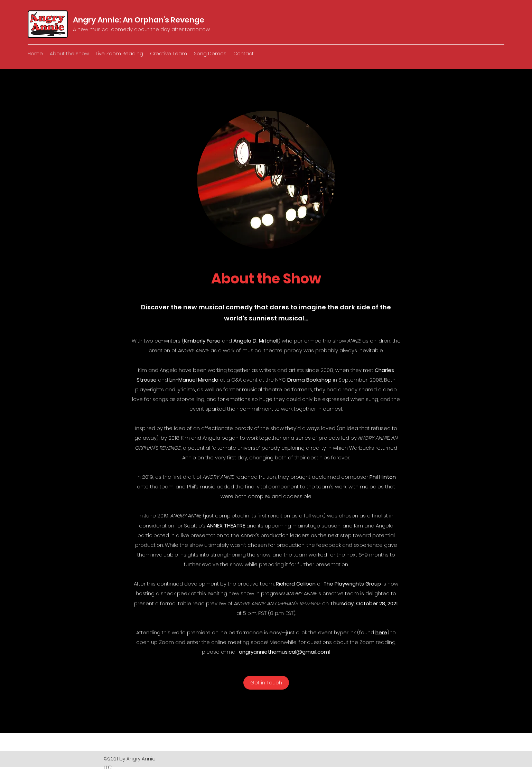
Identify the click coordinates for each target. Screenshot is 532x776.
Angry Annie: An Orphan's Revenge (139, 20)
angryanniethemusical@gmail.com (284, 652)
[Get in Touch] (266, 683)
